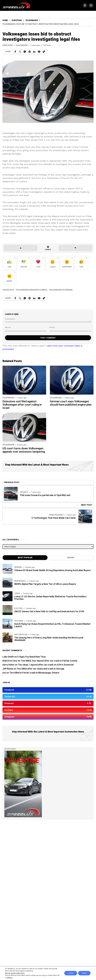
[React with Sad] (81, 263)
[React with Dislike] (24, 263)
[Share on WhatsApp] (25, 52)
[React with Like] (9, 263)
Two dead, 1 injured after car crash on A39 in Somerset (46, 665)
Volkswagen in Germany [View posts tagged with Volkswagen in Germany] (61, 290)
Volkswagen (32, 20)
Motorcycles (21, 635)
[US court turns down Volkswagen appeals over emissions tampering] (24, 427)
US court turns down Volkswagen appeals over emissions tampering (24, 450)
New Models (20, 581)
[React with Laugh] (52, 263)
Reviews (18, 567)
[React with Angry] (9, 277)
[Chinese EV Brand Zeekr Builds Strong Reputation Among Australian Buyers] (7, 569)
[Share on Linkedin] (34, 52)
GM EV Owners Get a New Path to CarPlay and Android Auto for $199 (49, 612)
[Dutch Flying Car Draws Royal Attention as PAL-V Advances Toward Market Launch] (7, 624)
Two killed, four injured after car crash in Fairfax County (49, 661)
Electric (19, 608)
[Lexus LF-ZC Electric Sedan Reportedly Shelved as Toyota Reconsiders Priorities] (7, 596)
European (17, 20)
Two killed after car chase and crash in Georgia (40, 669)
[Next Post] (85, 516)
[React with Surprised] (67, 263)
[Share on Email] (39, 52)
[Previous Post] (11, 494)
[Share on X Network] (20, 52)
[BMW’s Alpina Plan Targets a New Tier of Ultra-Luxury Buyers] (7, 583)
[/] (85, 5)
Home (5, 20)
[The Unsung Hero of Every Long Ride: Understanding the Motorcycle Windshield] (7, 637)
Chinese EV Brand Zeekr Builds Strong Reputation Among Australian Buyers (52, 570)
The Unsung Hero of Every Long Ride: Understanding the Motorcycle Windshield (49, 639)
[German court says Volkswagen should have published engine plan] (72, 380)
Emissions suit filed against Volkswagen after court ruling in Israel (22, 405)
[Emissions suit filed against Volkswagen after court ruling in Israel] (24, 380)
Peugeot (24, 492)
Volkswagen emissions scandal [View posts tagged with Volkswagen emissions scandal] (32, 290)
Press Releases (56, 515)
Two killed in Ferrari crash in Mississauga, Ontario (34, 673)
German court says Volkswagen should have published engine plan (71, 403)
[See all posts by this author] (8, 45)
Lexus (17, 593)
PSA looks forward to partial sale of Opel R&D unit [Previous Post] (45, 495)
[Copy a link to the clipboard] (44, 52)
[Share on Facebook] (15, 52)
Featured (19, 621)
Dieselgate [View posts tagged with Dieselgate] (9, 290)
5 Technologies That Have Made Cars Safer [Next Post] (54, 518)
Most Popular (25, 558)
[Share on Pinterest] (29, 52)
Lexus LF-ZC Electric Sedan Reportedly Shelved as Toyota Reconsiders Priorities (50, 598)
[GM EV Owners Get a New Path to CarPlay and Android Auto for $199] (7, 610)
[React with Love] (38, 263)
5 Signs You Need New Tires (31, 657)
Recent (71, 558)
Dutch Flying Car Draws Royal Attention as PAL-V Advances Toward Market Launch (52, 625)
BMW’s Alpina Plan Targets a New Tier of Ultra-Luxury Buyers (45, 584)
